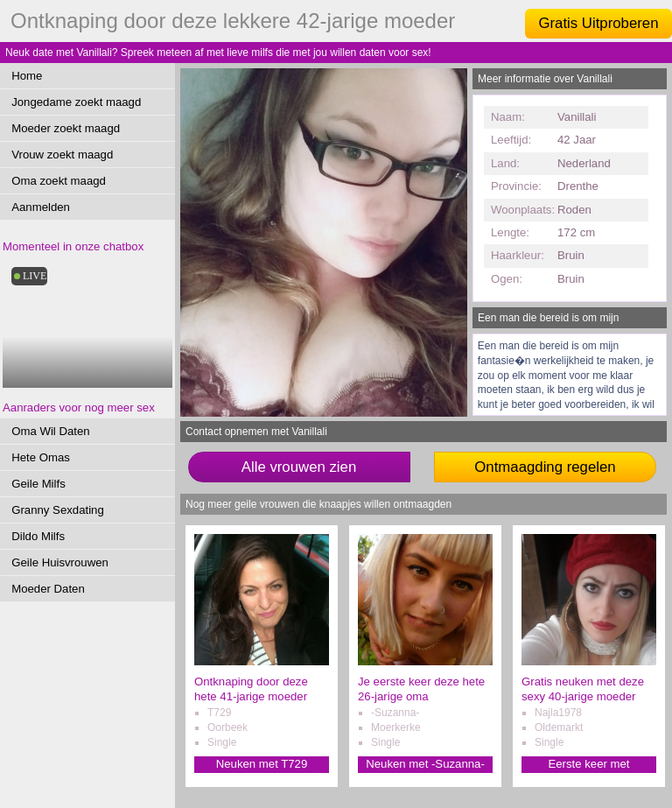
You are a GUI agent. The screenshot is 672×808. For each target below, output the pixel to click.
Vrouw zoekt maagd (62, 155)
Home (27, 76)
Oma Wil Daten (50, 431)
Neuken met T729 (262, 764)
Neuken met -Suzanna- (425, 764)
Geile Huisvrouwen (60, 562)
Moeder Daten (48, 589)
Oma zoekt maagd (59, 181)
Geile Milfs (38, 484)
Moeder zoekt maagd (66, 128)
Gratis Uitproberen (598, 23)
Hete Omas (41, 457)
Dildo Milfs (38, 536)
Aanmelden (41, 207)
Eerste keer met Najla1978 (588, 765)
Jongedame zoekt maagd (76, 102)
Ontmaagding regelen (545, 467)
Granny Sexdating (58, 510)
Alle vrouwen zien (299, 467)
